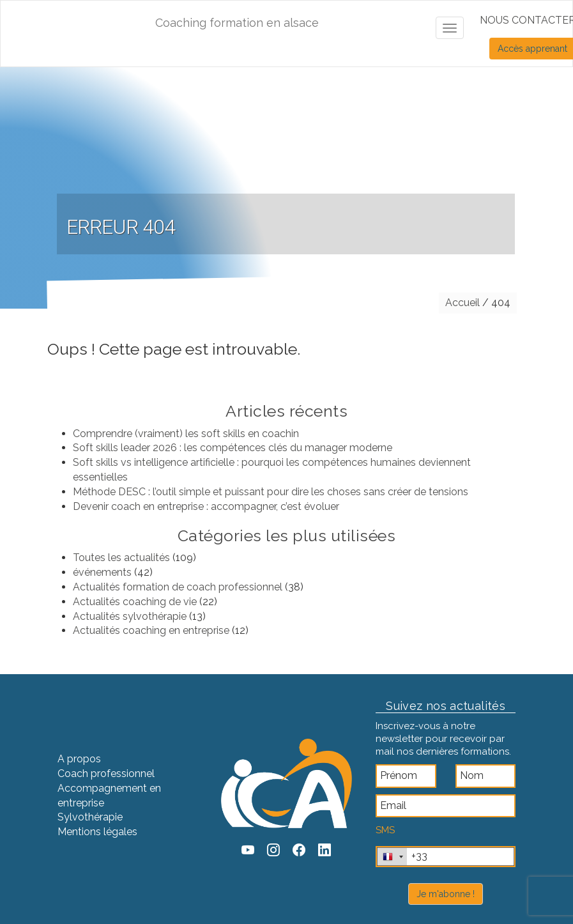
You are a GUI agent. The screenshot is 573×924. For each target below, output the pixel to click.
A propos (79, 759)
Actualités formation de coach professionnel (178, 587)
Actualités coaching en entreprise (151, 630)
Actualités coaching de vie (135, 602)
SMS (385, 830)
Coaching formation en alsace (237, 23)
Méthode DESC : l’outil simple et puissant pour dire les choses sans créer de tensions (271, 492)
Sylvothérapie (90, 817)
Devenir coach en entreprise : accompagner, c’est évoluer (206, 506)
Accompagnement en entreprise (109, 796)
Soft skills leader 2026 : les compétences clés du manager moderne (233, 448)
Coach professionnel (106, 774)
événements (102, 572)
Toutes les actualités (121, 558)
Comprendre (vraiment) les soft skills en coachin (186, 434)
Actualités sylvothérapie (130, 616)
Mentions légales (97, 832)
